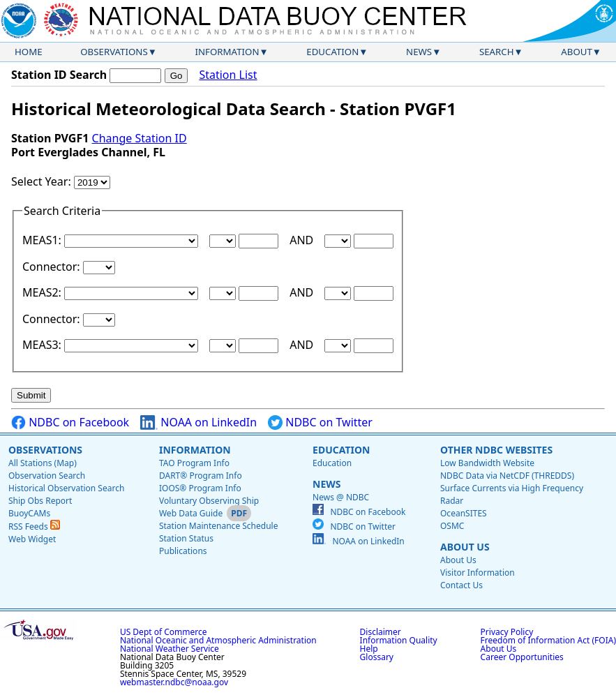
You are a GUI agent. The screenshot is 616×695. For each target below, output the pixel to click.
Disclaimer (381, 632)
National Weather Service (170, 649)
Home (29, 52)
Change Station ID (140, 138)
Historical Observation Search (66, 488)
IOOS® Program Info (200, 488)
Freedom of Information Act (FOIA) (548, 640)
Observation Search (47, 476)
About (577, 52)
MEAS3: (43, 345)
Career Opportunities (522, 657)
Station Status (186, 538)
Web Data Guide (191, 513)
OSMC (452, 526)
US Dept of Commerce (164, 632)
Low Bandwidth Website (487, 463)
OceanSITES (464, 513)
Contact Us (461, 585)
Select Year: (43, 181)
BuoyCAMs (29, 513)
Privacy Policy (507, 632)
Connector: (53, 267)
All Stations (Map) (43, 463)
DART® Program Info (201, 476)
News (419, 52)
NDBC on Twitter (320, 423)
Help (369, 649)
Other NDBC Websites (496, 450)
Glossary (377, 657)
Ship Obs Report (40, 501)
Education (332, 52)
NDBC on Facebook (70, 423)
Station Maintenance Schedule (219, 526)
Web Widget (32, 539)
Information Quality (399, 640)
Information (227, 52)
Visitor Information (478, 573)
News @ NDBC (341, 497)
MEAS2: (43, 292)
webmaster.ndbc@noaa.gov (174, 682)
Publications (183, 551)
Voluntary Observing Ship (209, 501)
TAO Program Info (194, 463)
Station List (228, 75)
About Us (465, 547)
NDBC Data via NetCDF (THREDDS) (507, 476)
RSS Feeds (34, 526)
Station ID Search (59, 75)
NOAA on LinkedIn (198, 423)
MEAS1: (43, 240)
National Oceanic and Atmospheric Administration (218, 640)
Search (497, 52)
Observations (114, 52)
